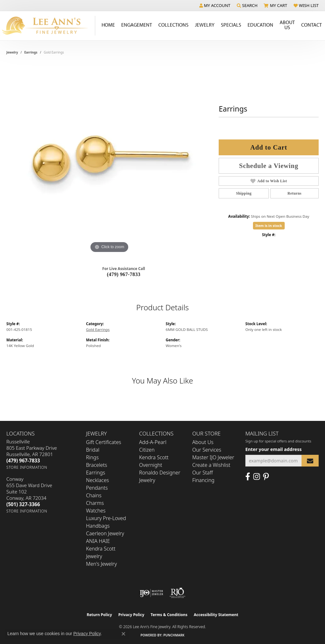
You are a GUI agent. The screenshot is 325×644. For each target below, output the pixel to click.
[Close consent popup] (123, 634)
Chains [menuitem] (94, 495)
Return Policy (99, 615)
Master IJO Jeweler (213, 457)
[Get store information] (27, 467)
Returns (295, 193)
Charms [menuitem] (95, 503)
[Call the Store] (23, 460)
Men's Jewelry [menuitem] (101, 564)
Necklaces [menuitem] (97, 480)
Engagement (137, 25)
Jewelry (205, 25)
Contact (312, 25)
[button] (215, 5)
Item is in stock (269, 225)
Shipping (244, 193)
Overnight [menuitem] (151, 465)
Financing (203, 480)
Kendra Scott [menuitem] (154, 457)
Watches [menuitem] (96, 511)
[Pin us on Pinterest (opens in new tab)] (266, 477)
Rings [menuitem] (92, 457)
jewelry (12, 52)
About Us (287, 25)
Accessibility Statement (216, 615)
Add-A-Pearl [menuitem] (153, 442)
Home (108, 25)
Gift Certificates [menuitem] (104, 442)
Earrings (31, 52)
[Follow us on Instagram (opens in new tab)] (257, 477)
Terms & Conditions (169, 615)
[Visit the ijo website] (152, 593)
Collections (173, 25)
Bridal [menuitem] (93, 450)
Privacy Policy (131, 615)
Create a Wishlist (211, 465)
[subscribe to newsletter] (310, 461)
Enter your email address (273, 449)
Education (260, 25)
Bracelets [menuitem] (97, 465)
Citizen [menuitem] (147, 450)
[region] (109, 159)
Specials (231, 25)
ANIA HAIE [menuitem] (98, 541)
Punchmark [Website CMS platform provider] (174, 635)
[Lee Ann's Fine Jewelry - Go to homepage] (48, 26)
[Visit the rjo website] (177, 593)
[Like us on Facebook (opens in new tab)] (248, 477)
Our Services (207, 450)
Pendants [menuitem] (97, 488)
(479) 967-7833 (124, 274)
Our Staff (203, 473)
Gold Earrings (98, 329)
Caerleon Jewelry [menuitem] (105, 533)
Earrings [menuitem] (96, 473)
